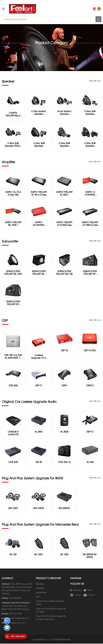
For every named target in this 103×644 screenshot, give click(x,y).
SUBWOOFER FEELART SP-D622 (90, 273)
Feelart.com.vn (18, 623)
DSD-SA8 (13, 385)
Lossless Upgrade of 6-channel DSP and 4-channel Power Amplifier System (39, 357)
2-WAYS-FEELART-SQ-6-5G (13, 114)
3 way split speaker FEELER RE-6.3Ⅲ (13, 144)
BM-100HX (39, 508)
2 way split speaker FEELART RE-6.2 (90, 112)
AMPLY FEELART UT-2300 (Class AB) (90, 224)
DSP (38, 597)
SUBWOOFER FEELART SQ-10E (64, 273)
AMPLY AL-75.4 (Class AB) (13, 193)
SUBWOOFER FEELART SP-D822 (13, 303)
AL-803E (64, 432)
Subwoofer (41, 593)
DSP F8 (64, 350)
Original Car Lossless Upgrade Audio (50, 603)
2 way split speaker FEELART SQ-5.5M (64, 144)
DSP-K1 (90, 432)
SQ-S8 (39, 462)
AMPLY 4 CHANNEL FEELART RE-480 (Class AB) (90, 193)
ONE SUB (13, 462)
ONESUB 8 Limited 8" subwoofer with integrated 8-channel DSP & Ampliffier (13, 433)
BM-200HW (64, 508)
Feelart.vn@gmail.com (19, 618)
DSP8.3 (90, 385)
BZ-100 (13, 555)
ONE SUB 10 (64, 462)
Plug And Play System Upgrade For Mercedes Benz (51, 618)
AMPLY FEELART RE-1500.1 (13, 224)
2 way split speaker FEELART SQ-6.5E (90, 144)
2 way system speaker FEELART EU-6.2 (39, 112)
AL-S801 (39, 432)
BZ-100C (39, 555)
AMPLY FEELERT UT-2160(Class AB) (64, 224)
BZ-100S (64, 555)
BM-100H (13, 508)
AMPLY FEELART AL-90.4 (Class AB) (39, 193)
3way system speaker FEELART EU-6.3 (64, 112)
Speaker (40, 584)
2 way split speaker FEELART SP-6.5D (39, 144)
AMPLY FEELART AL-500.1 (64, 193)
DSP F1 (39, 385)
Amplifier (40, 588)
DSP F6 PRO (90, 350)
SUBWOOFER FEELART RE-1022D (39, 273)
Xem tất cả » (95, 81)
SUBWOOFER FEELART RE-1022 (13, 273)
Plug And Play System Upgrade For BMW (51, 610)
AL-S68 (90, 462)
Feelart (48, 640)
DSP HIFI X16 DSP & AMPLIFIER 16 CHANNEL (13, 357)
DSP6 (64, 385)
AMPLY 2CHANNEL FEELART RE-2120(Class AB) (39, 224)
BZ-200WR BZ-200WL (90, 556)
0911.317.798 (15, 614)
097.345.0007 (15, 598)
